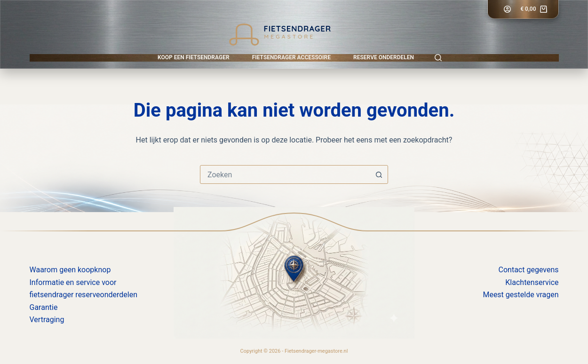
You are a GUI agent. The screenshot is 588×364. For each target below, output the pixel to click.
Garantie (44, 307)
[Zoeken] (438, 58)
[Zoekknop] (379, 174)
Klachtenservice (532, 282)
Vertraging (47, 320)
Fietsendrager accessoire (291, 57)
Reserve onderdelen (384, 57)
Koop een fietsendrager (194, 57)
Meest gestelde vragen (520, 295)
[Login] (507, 9)
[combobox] (285, 174)
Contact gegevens (529, 270)
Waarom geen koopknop (70, 270)
